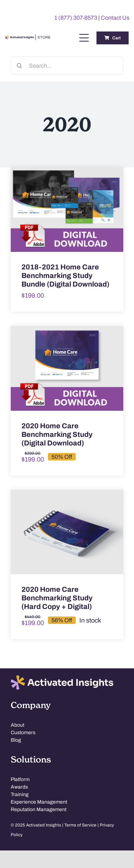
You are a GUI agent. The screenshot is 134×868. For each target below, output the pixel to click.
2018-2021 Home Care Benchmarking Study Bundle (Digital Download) (65, 275)
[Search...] (67, 65)
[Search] (20, 65)
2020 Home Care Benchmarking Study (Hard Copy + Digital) (57, 598)
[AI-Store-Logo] (27, 38)
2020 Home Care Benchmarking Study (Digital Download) (57, 434)
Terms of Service (80, 825)
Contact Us (115, 18)
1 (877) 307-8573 (76, 18)
